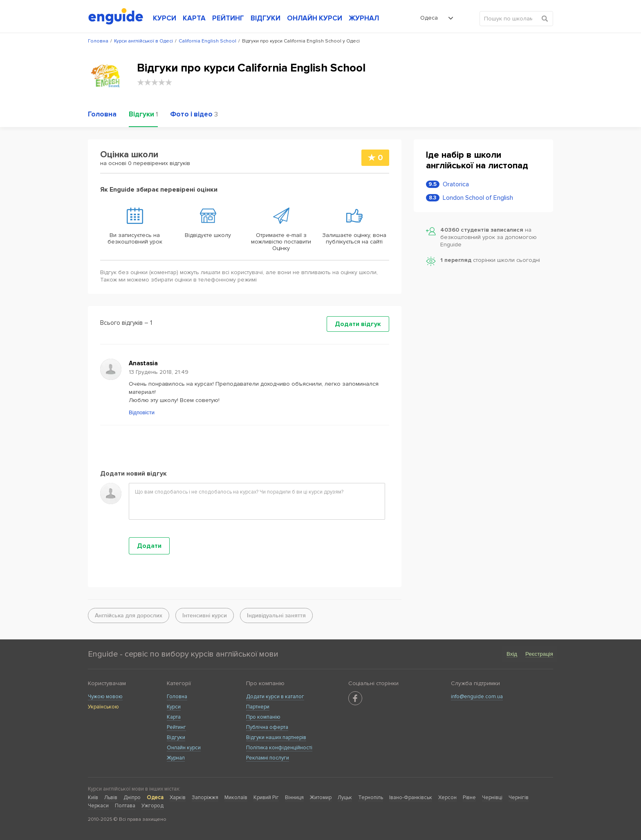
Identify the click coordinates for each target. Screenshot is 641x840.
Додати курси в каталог (275, 697)
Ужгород (152, 806)
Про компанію (263, 717)
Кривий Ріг (266, 798)
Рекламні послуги (268, 758)
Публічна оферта (267, 727)
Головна (177, 697)
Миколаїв (236, 798)
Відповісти (142, 412)
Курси (174, 707)
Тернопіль (371, 798)
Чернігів (519, 798)
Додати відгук (358, 324)
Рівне (469, 798)
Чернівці (492, 798)
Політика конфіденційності (279, 748)
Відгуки (176, 737)
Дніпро (132, 798)
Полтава (125, 806)
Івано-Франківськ (411, 798)
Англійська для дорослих (129, 615)
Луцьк (345, 798)
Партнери (258, 707)
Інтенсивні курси (205, 615)
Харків (178, 798)
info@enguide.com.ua (477, 697)
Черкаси (98, 806)
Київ (93, 798)
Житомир (321, 798)
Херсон (447, 798)
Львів (111, 798)
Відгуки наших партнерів (276, 737)
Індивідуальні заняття (276, 615)
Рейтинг (176, 727)
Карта (174, 717)
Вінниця (294, 798)
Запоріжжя (205, 798)
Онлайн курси (184, 748)
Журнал (176, 758)
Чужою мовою (105, 697)
